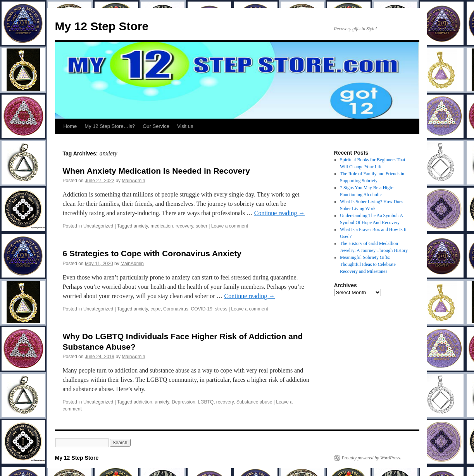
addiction (143, 402)
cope (155, 309)
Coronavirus (176, 309)
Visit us (185, 126)
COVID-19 (201, 309)
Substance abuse (254, 402)
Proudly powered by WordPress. (372, 458)
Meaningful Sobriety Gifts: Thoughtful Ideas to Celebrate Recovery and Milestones (368, 264)
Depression (184, 402)
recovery (184, 226)
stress (221, 309)
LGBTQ (206, 402)
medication (162, 226)
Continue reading (280, 213)
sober (202, 226)
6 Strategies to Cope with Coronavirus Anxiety (152, 253)
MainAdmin (133, 181)
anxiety (141, 226)
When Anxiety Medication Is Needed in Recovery (157, 171)
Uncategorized (98, 226)
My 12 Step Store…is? (110, 126)
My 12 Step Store (102, 26)
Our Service (156, 126)
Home (70, 126)
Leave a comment (230, 226)
